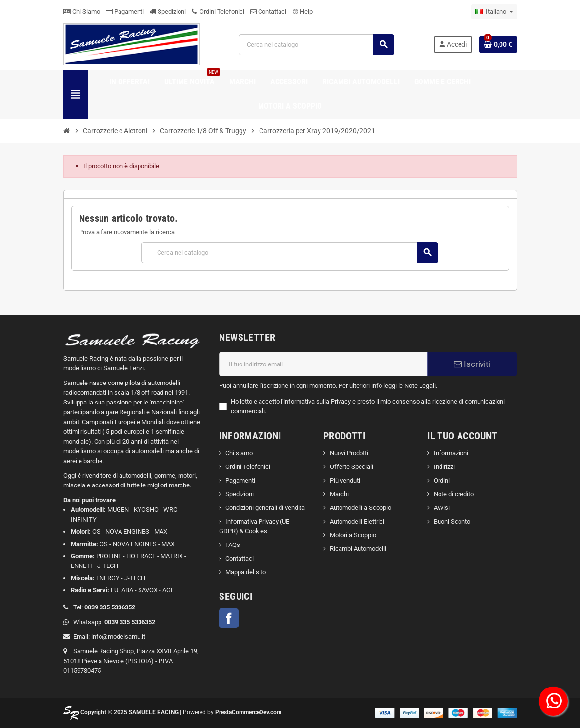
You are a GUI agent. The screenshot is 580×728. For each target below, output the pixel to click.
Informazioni (451, 453)
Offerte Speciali (351, 467)
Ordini (442, 480)
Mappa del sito (246, 572)
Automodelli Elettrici (357, 521)
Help (302, 11)
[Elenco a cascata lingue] (494, 12)
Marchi (339, 494)
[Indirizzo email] (323, 364)
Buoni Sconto (452, 521)
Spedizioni (168, 11)
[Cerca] (316, 45)
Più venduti (345, 480)
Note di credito (454, 494)
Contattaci (268, 11)
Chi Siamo (82, 11)
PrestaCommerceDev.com (248, 712)
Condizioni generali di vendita (265, 508)
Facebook (229, 618)
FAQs (233, 545)
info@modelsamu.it (118, 637)
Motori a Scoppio (353, 535)
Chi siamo (239, 453)
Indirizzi (444, 467)
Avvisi (442, 508)
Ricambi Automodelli (358, 549)
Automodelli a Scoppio (360, 508)
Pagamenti (125, 11)
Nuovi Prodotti (349, 453)
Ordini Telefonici (218, 11)
